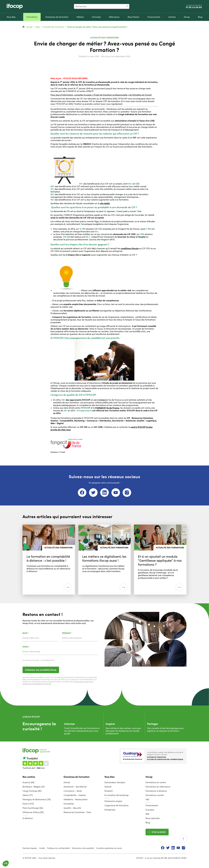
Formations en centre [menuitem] (156, 782)
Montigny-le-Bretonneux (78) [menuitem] (37, 799)
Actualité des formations (54, 27)
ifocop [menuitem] (149, 777)
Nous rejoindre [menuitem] (153, 818)
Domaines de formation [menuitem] (77, 777)
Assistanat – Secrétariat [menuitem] (75, 787)
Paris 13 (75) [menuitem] (28, 804)
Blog (38, 27)
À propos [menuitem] (150, 810)
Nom (33, 633)
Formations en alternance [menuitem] (158, 787)
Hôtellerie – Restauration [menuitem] (76, 799)
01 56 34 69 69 (194, 7)
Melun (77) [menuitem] (28, 795)
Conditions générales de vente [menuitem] (109, 848)
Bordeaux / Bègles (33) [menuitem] (34, 787)
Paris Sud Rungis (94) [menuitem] (33, 808)
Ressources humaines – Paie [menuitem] (77, 812)
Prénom (74, 633)
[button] (6, 863)
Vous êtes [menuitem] (109, 777)
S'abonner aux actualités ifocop (41, 670)
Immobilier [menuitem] (69, 804)
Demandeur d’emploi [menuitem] (115, 782)
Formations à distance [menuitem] (156, 791)
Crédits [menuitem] (42, 848)
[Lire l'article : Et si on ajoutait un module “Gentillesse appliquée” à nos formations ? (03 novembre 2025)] (160, 560)
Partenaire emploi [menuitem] (113, 801)
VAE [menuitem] (147, 799)
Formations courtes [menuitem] (155, 795)
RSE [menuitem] (147, 814)
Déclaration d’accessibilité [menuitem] (83, 848)
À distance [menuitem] (28, 818)
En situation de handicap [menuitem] (117, 795)
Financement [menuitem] (152, 805)
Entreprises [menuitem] (110, 810)
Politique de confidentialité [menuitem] (58, 848)
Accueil (28, 27)
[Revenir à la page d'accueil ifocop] (15, 6)
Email (33, 647)
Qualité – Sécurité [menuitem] (72, 808)
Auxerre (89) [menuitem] (28, 782)
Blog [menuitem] (148, 822)
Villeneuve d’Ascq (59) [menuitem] (33, 812)
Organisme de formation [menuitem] (116, 805)
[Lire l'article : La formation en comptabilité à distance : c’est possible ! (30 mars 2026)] (49, 560)
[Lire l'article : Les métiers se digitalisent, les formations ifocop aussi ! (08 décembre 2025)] (104, 560)
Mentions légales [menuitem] (30, 848)
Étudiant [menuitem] (109, 791)
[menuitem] (11, 17)
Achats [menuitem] (67, 782)
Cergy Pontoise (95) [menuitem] (32, 791)
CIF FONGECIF (101, 400)
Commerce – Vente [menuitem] (73, 791)
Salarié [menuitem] (108, 787)
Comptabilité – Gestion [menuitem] (75, 795)
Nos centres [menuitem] (29, 777)
